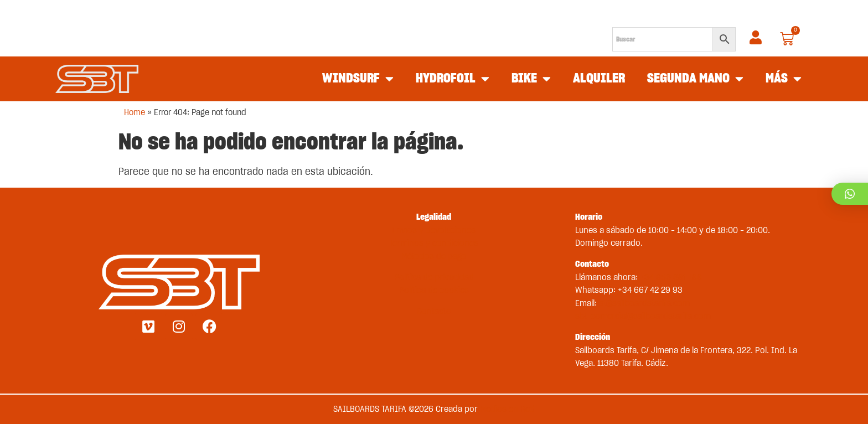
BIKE (531, 79)
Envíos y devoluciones (434, 230)
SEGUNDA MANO (695, 79)
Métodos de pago (434, 256)
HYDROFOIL (453, 79)
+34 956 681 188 (671, 277)
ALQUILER (599, 79)
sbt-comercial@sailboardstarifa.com (643, 316)
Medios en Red (507, 409)
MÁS (784, 79)
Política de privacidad (434, 277)
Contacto (434, 311)
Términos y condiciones (434, 243)
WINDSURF (358, 79)
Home (135, 113)
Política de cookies (434, 290)
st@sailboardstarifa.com (644, 303)
